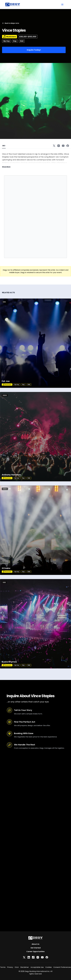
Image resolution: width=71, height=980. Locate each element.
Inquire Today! (34, 50)
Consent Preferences (62, 967)
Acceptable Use (37, 967)
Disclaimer (25, 967)
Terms (3, 967)
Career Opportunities (35, 952)
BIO (4, 146)
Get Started (36, 948)
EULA (17, 967)
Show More (6, 167)
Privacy (10, 967)
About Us (35, 944)
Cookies (49, 967)
